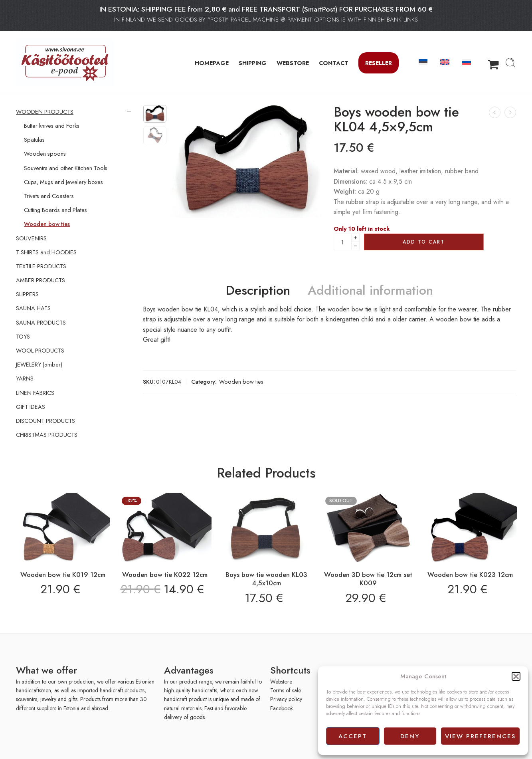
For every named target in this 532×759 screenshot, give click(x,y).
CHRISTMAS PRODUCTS (47, 435)
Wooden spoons (45, 154)
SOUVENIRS (31, 238)
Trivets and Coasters (49, 196)
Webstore (281, 682)
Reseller (379, 63)
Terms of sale (286, 690)
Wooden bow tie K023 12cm (470, 575)
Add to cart (424, 242)
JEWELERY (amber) (39, 365)
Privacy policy (286, 699)
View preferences (480, 736)
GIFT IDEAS (31, 407)
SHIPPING (253, 63)
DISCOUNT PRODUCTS (45, 421)
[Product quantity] (343, 242)
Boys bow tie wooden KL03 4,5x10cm (266, 579)
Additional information (370, 291)
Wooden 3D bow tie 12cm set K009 (368, 579)
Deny (410, 736)
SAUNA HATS (33, 308)
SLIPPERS (27, 294)
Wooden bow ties (241, 381)
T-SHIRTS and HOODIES (46, 252)
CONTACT (334, 63)
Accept (353, 736)
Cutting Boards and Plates (55, 210)
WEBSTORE (293, 63)
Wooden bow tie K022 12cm (165, 575)
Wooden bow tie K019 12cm (63, 575)
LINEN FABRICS (35, 393)
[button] (516, 676)
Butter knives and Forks (52, 126)
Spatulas (34, 140)
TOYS (23, 337)
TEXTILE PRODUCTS (41, 266)
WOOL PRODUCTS (40, 351)
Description (258, 291)
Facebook (282, 708)
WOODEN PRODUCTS (45, 112)
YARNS (25, 379)
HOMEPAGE (212, 63)
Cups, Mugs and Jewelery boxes (63, 182)
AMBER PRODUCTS (41, 280)
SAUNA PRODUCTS (41, 323)
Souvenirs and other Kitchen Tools (66, 168)
